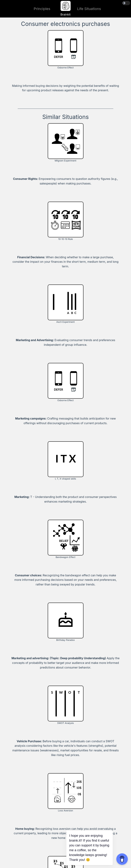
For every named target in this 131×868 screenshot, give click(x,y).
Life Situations (89, 9)
